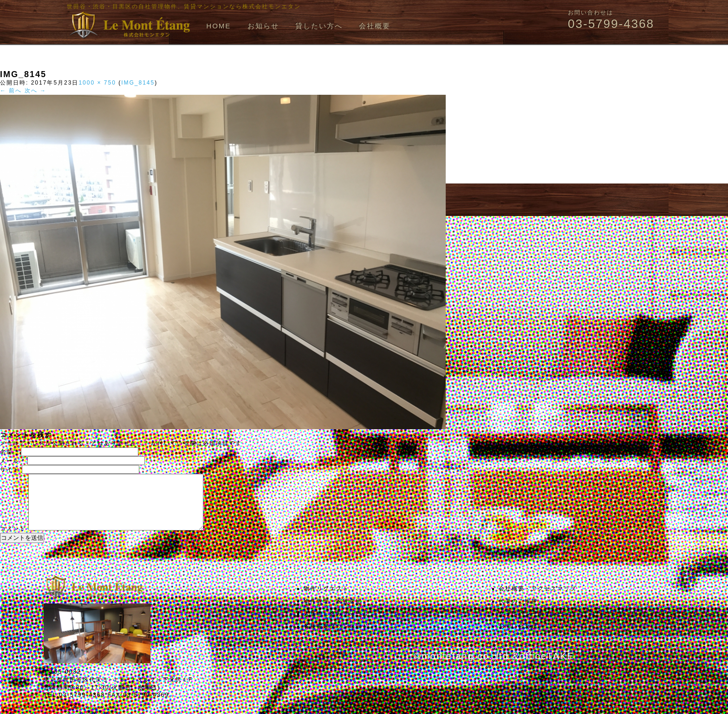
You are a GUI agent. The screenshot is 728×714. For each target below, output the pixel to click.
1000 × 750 (97, 83)
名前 (9, 452)
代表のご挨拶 (518, 612)
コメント (13, 540)
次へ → (36, 91)
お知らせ (263, 26)
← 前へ (11, 91)
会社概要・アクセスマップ (538, 600)
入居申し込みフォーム (336, 625)
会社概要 (375, 26)
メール (13, 461)
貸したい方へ (319, 26)
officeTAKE (546, 667)
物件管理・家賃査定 (333, 612)
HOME (218, 26)
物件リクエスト (326, 600)
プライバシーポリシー (531, 625)
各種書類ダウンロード (336, 637)
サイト (10, 470)
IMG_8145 (138, 83)
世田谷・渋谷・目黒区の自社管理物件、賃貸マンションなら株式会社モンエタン (184, 7)
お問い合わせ (518, 637)
